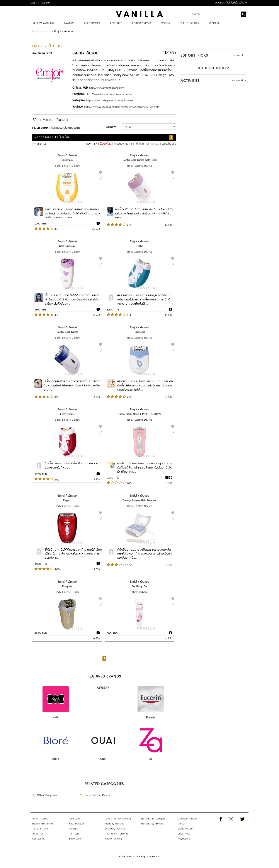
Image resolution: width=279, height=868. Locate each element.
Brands (69, 24)
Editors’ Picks (141, 24)
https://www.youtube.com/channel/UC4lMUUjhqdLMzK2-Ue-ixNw (122, 107)
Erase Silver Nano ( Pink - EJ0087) (140, 414)
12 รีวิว (96, 397)
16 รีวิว (96, 315)
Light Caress (67, 414)
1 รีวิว (169, 483)
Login (34, 3)
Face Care (74, 819)
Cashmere (67, 160)
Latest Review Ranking (118, 819)
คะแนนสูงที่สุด (121, 144)
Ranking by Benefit (152, 824)
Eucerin (151, 717)
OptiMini (140, 332)
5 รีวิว (97, 479)
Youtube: (78, 107)
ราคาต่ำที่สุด (138, 144)
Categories (92, 24)
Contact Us (39, 839)
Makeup (73, 829)
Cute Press (184, 834)
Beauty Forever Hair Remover (140, 500)
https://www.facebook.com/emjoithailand (109, 94)
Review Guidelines (43, 824)
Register (46, 3)
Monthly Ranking (115, 824)
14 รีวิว (169, 315)
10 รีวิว (168, 397)
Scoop (165, 24)
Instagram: (79, 100)
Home (36, 31)
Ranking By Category (153, 819)
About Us (38, 834)
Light (139, 246)
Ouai (103, 759)
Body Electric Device (67, 166)
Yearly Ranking (113, 839)
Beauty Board (189, 24)
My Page (214, 24)
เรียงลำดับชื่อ (169, 144)
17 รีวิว (169, 225)
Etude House (185, 829)
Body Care (75, 839)
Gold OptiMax (67, 246)
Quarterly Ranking (115, 829)
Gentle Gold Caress (67, 332)
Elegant (67, 500)
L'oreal (181, 824)
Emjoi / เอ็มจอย (67, 155)
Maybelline (184, 839)
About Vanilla (40, 819)
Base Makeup (76, 824)
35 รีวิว (96, 229)
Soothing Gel (139, 586)
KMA (56, 717)
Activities (116, 24)
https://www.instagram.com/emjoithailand (110, 100)
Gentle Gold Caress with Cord (139, 160)
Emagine (67, 586)
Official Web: (80, 88)
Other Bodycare (140, 592)
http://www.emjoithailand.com (107, 88)
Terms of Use (40, 829)
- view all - (239, 55)
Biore (56, 759)
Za (151, 759)
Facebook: (78, 94)
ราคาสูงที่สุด (153, 144)
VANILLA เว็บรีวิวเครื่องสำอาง (231, 3)
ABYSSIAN (103, 688)
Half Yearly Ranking (116, 834)
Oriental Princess (188, 819)
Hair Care (74, 834)
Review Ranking (43, 24)
